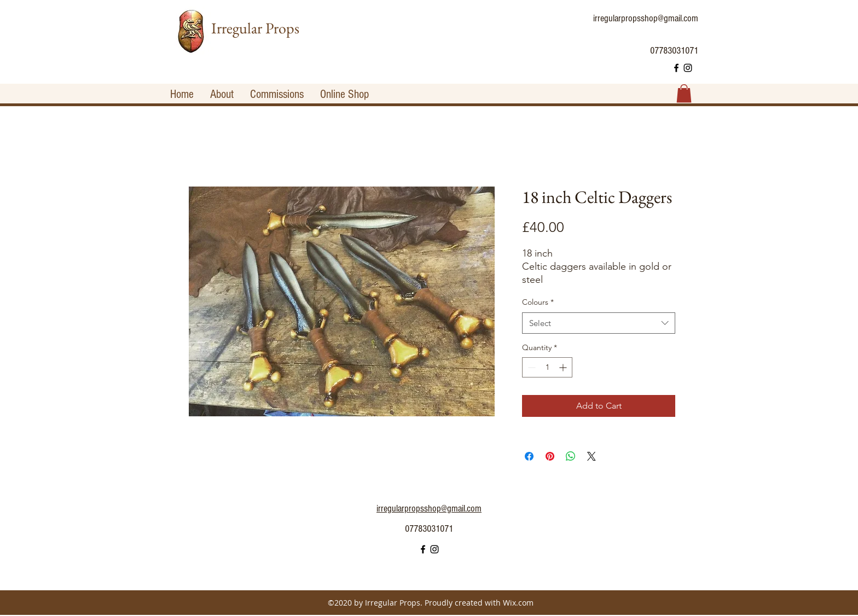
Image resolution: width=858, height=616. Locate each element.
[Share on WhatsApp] (571, 456)
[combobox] (599, 323)
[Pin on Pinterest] (550, 456)
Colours (538, 302)
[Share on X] (592, 456)
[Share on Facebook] (529, 456)
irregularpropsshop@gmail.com (646, 18)
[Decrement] (531, 367)
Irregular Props (255, 28)
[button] (684, 93)
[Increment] (564, 367)
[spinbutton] (547, 367)
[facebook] (676, 68)
